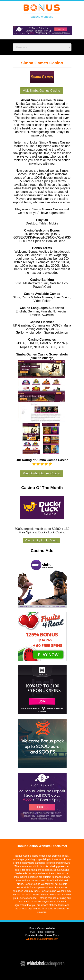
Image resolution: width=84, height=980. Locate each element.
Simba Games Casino (42, 63)
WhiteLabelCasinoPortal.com (42, 939)
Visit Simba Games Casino (42, 91)
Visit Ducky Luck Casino (41, 540)
